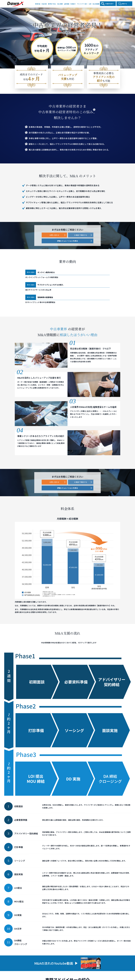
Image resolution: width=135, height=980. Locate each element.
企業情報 (67, 4)
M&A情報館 (96, 4)
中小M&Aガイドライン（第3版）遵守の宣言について (68, 972)
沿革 (90, 4)
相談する (124, 4)
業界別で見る (52, 4)
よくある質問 (117, 958)
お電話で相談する (81, 235)
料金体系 (44, 4)
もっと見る (26, 893)
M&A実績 (60, 4)
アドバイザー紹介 (82, 4)
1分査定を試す (109, 4)
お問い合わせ (54, 235)
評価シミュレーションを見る (68, 241)
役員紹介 (73, 4)
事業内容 (38, 4)
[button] (50, 873)
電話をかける (69, 957)
